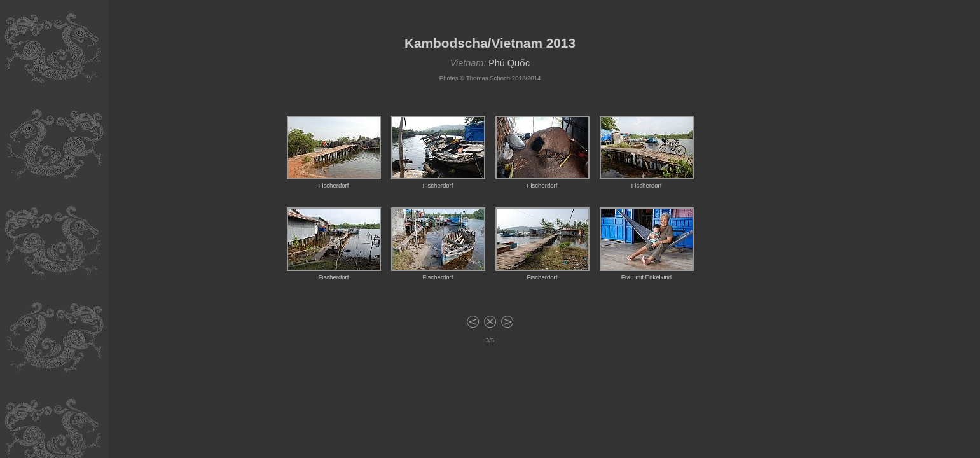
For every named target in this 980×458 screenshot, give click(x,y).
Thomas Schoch (488, 78)
